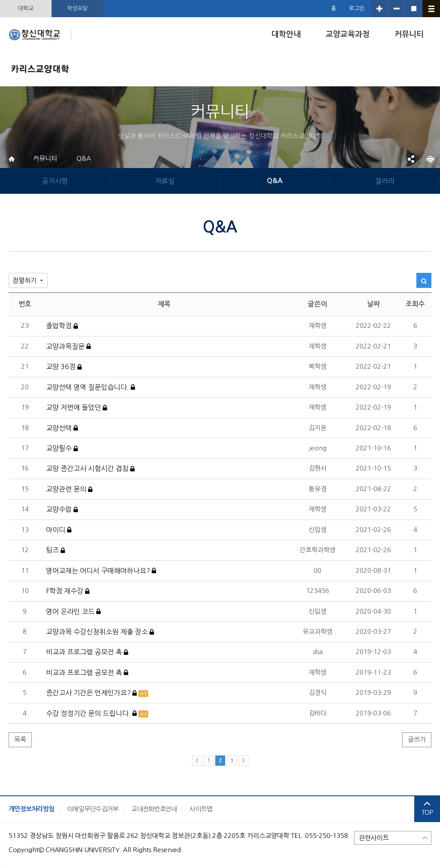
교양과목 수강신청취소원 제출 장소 (100, 632)
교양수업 (62, 510)
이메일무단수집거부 (93, 809)
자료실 (165, 181)
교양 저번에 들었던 (76, 408)
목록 (20, 739)
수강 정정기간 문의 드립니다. (97, 714)
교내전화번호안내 (154, 809)
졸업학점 (62, 326)
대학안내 (286, 34)
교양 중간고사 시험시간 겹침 (90, 469)
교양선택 (62, 428)
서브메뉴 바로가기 (0, 0)
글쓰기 (417, 739)
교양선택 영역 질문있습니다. (90, 388)
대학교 (26, 8)
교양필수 (62, 449)
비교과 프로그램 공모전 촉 (87, 652)
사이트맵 (201, 809)
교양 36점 (64, 367)
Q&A (84, 158)
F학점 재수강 (68, 591)
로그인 (357, 8)
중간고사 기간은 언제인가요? (97, 693)
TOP (427, 809)
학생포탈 (77, 8)
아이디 (59, 530)
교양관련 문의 (69, 489)
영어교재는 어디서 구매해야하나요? (101, 571)
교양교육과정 (348, 34)
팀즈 (55, 550)
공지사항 (55, 181)
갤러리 (385, 181)
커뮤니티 (409, 34)
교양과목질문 (68, 347)
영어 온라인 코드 (73, 612)
